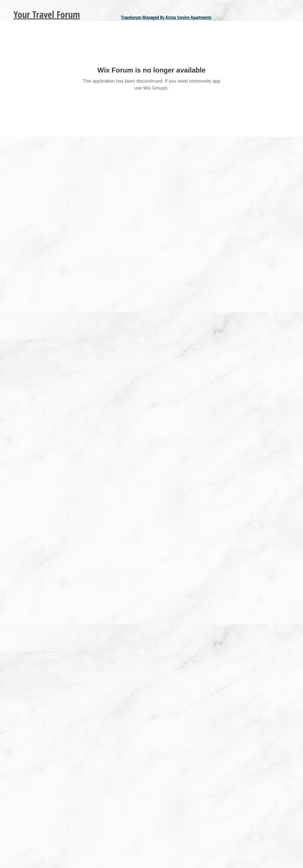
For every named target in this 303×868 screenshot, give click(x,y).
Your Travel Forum (47, 14)
